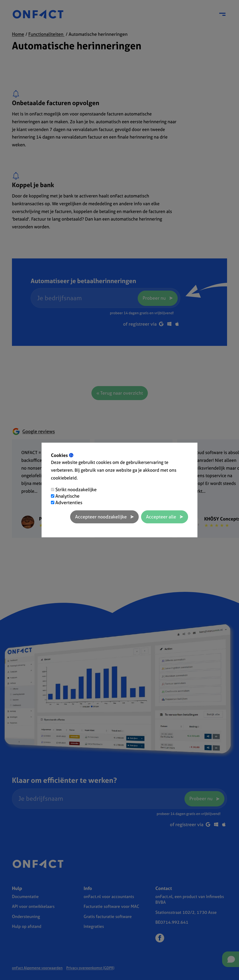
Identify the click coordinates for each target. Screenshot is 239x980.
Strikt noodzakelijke (76, 489)
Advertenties (69, 502)
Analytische (67, 496)
